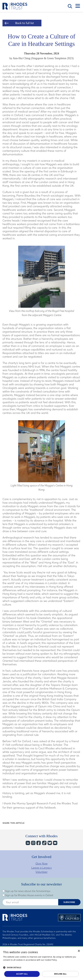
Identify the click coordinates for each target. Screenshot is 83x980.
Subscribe (69, 902)
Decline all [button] (60, 974)
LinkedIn (28, 843)
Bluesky (49, 843)
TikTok (44, 843)
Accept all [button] (22, 974)
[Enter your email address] (30, 902)
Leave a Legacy (41, 868)
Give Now (41, 864)
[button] (41, 967)
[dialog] (41, 963)
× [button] (79, 951)
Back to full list (25, 23)
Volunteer (41, 872)
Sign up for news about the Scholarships (26, 891)
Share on (29, 823)
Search (70, 6)
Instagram (33, 843)
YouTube (55, 843)
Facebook (39, 843)
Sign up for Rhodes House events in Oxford (28, 895)
